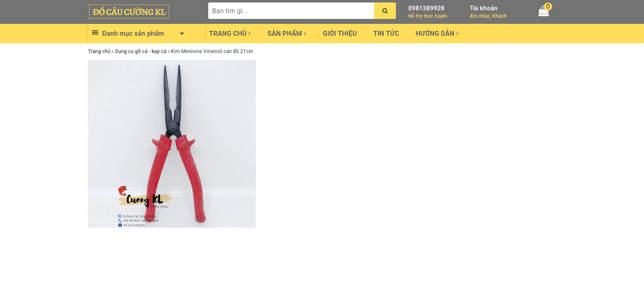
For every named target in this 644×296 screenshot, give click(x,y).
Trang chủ (230, 34)
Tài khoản (484, 8)
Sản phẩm (287, 34)
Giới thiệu (340, 34)
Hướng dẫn (437, 34)
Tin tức (386, 34)
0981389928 (426, 8)
